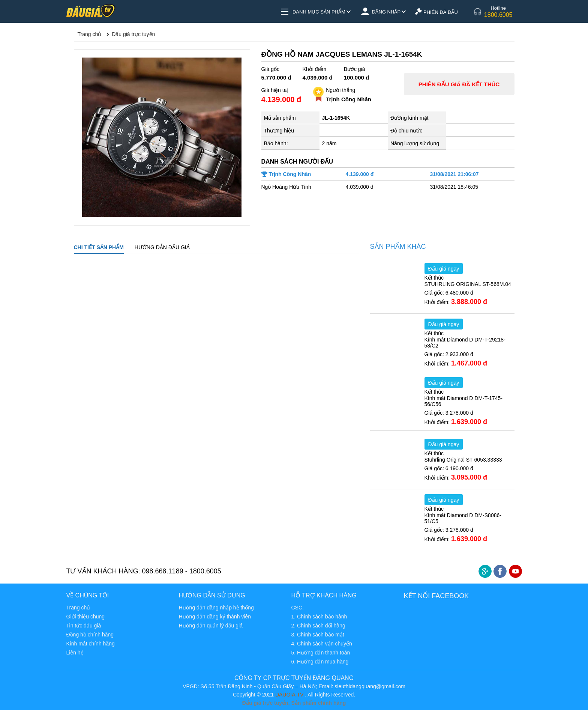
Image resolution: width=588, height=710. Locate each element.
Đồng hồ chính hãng (90, 635)
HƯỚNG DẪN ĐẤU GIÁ (162, 247)
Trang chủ (78, 608)
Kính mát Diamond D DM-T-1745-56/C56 (464, 401)
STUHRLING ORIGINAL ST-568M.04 (468, 284)
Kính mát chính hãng (91, 644)
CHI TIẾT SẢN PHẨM (99, 247)
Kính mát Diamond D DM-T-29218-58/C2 (465, 343)
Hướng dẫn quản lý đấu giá (210, 626)
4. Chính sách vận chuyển (321, 644)
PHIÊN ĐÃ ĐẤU (436, 12)
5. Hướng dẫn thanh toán (320, 653)
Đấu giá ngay (444, 269)
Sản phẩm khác (398, 247)
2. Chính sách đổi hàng (318, 626)
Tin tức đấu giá (84, 626)
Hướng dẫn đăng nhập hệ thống (216, 608)
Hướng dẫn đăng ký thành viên (215, 617)
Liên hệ (75, 653)
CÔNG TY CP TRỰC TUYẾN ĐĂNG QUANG (294, 678)
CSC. (297, 608)
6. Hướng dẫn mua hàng (320, 662)
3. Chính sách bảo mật (317, 635)
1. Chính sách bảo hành (319, 617)
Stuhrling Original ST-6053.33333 (463, 460)
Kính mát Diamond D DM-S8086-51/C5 (463, 518)
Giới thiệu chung (86, 617)
